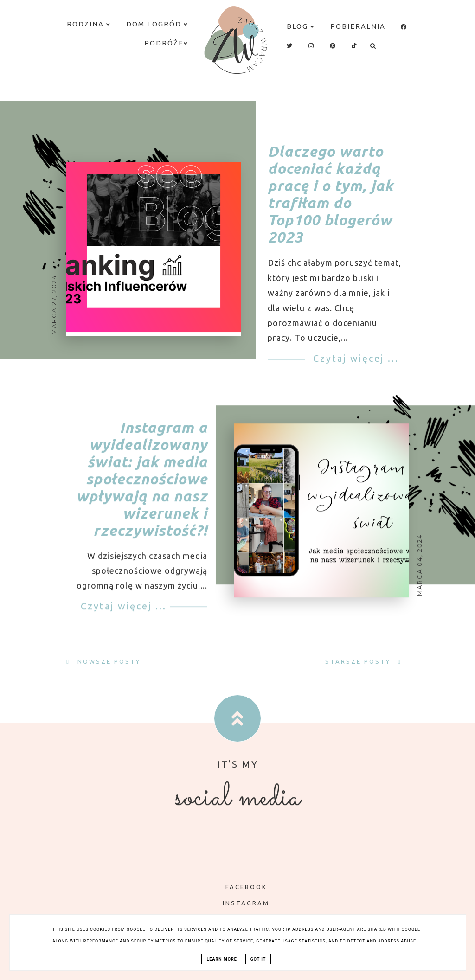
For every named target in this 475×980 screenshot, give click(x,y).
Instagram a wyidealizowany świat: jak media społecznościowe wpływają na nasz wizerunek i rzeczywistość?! (142, 489)
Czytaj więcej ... (354, 358)
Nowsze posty (108, 661)
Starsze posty (359, 661)
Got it (258, 959)
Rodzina (89, 24)
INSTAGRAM (239, 903)
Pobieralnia (358, 26)
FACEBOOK (240, 887)
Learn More (221, 959)
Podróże (166, 43)
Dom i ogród (157, 24)
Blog (301, 26)
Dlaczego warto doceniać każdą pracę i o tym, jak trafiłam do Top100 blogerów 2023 (331, 195)
